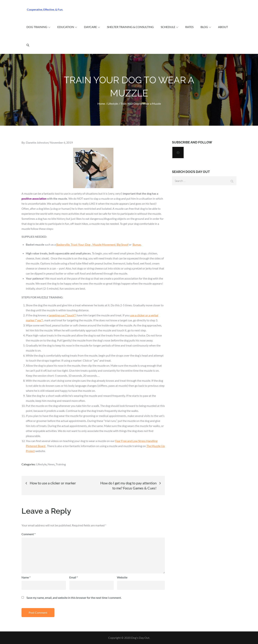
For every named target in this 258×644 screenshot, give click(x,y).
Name (26, 577)
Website (122, 577)
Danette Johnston (37, 142)
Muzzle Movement (104, 244)
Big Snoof (122, 244)
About (223, 27)
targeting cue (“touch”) (62, 315)
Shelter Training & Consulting (130, 27)
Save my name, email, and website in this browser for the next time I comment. (74, 598)
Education (67, 27)
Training (61, 464)
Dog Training (38, 27)
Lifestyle (41, 464)
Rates (189, 27)
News (51, 464)
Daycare (92, 27)
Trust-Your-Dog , (81, 244)
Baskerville (63, 244)
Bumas (137, 244)
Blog (206, 27)
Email (74, 577)
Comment (28, 534)
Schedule (169, 27)
